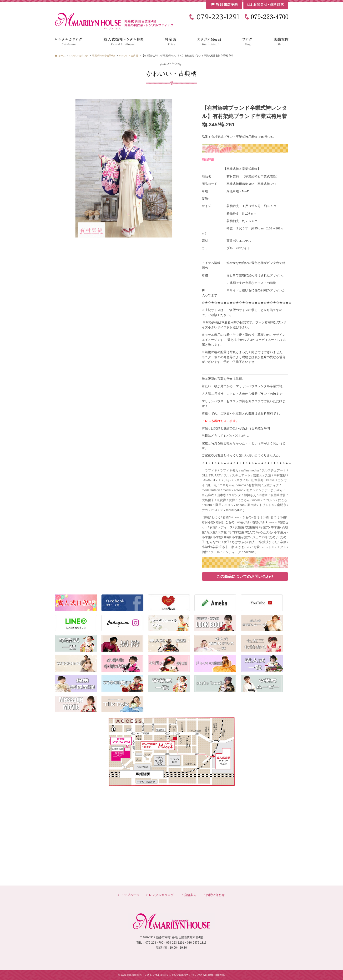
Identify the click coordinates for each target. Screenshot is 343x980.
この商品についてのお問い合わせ (245, 577)
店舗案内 (190, 895)
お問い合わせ (215, 895)
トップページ (130, 895)
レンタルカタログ (161, 895)
